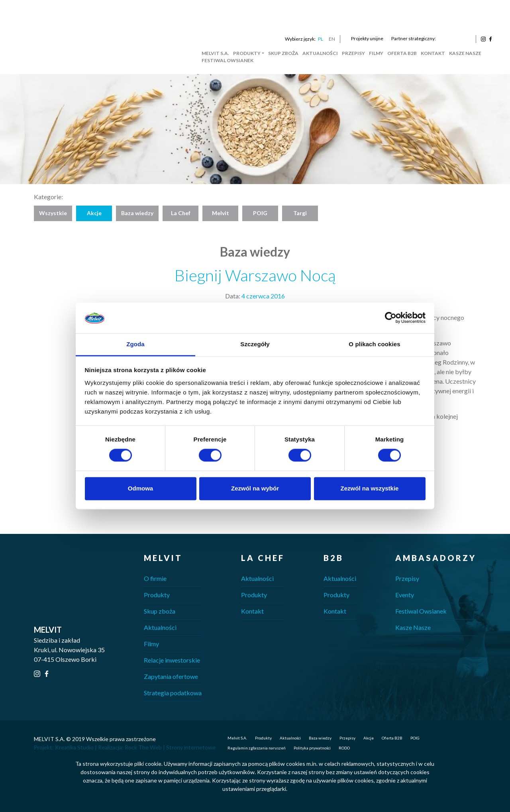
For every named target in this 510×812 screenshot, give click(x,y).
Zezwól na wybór (255, 488)
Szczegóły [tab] (255, 344)
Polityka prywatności (312, 748)
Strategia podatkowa (173, 693)
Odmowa (140, 488)
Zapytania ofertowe (171, 676)
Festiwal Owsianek (228, 60)
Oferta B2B (402, 53)
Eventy (405, 595)
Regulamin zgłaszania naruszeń (257, 748)
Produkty (247, 53)
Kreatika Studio (74, 747)
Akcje (94, 213)
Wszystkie (53, 213)
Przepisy (353, 53)
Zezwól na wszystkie (370, 488)
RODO (344, 748)
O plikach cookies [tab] (374, 344)
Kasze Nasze (465, 53)
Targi (300, 213)
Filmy (376, 53)
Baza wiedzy (137, 213)
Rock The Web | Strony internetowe (170, 747)
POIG (260, 213)
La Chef (181, 213)
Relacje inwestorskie (172, 660)
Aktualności (320, 53)
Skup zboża (283, 53)
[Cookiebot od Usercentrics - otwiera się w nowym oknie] (391, 318)
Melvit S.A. (215, 53)
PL (321, 39)
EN (332, 39)
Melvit (221, 213)
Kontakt (433, 53)
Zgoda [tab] (135, 344)
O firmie (155, 578)
